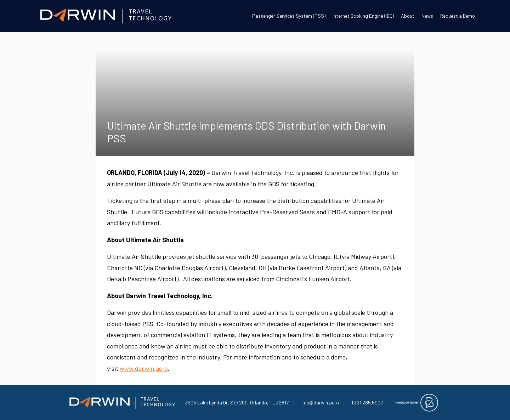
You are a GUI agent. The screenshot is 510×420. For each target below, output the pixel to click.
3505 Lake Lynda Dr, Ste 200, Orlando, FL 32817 (237, 402)
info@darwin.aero (320, 402)
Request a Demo (458, 16)
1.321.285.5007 (367, 402)
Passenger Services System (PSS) (289, 16)
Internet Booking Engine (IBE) (363, 16)
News (427, 16)
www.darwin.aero (144, 368)
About (408, 16)
